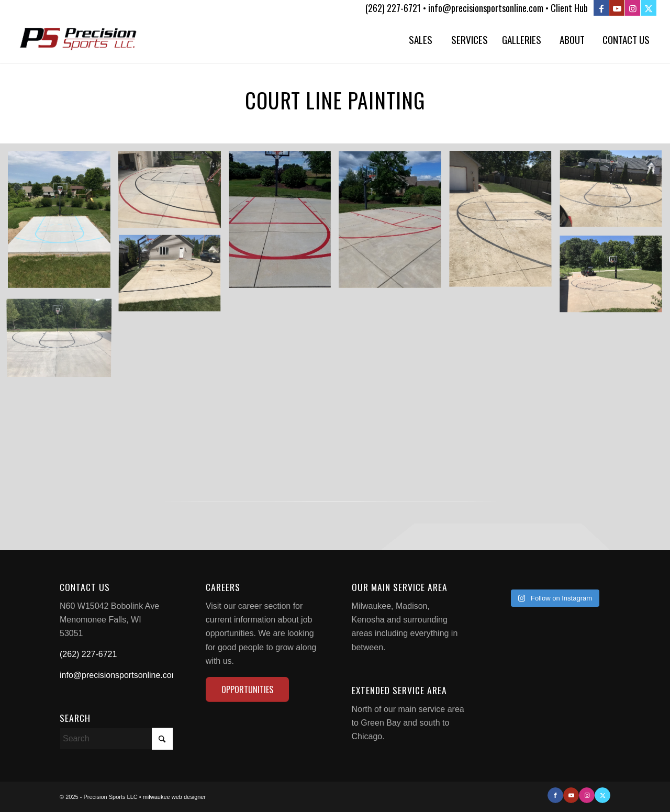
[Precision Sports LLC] (79, 39)
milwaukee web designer (174, 797)
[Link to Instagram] (633, 8)
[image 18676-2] (284, 224)
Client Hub (569, 8)
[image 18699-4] (174, 279)
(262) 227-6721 (88, 654)
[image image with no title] (63, 224)
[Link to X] (649, 8)
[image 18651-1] (615, 279)
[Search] (116, 739)
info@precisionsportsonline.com (119, 675)
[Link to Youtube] (617, 8)
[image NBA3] (174, 194)
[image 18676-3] (394, 224)
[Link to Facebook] (601, 8)
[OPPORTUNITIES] (247, 689)
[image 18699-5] (615, 194)
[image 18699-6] (504, 224)
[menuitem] (420, 39)
